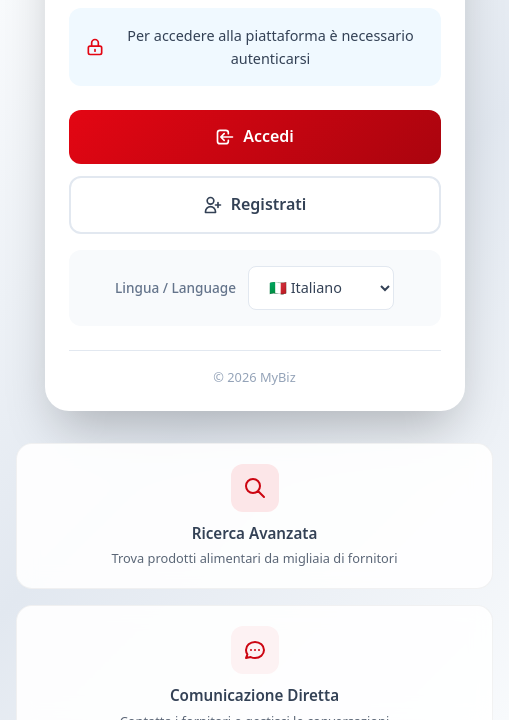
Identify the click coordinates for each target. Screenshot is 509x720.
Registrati (255, 204)
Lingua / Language (175, 287)
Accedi (254, 136)
